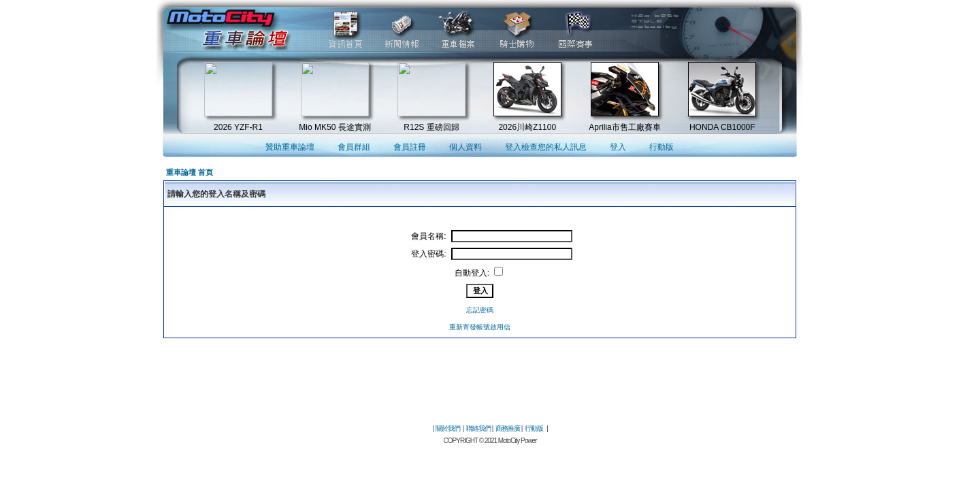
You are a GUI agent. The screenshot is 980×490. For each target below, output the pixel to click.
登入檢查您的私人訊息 (546, 147)
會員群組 (354, 147)
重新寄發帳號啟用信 (480, 327)
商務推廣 (508, 428)
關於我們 (448, 428)
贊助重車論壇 (290, 147)
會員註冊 (410, 147)
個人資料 (465, 147)
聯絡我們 (478, 428)
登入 (618, 147)
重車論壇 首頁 (190, 172)
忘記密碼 (480, 310)
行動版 (661, 147)
